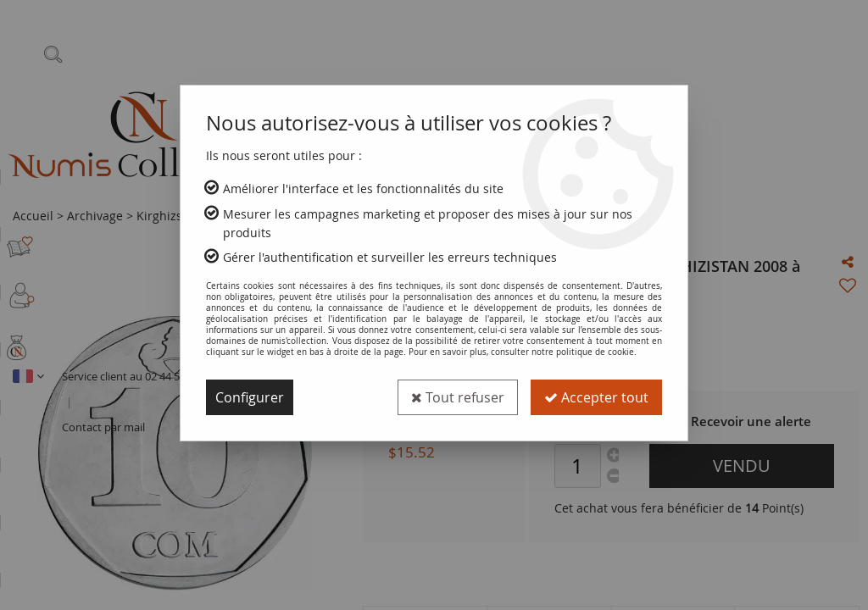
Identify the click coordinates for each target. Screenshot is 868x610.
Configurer (250, 397)
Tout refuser (458, 397)
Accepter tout (596, 397)
